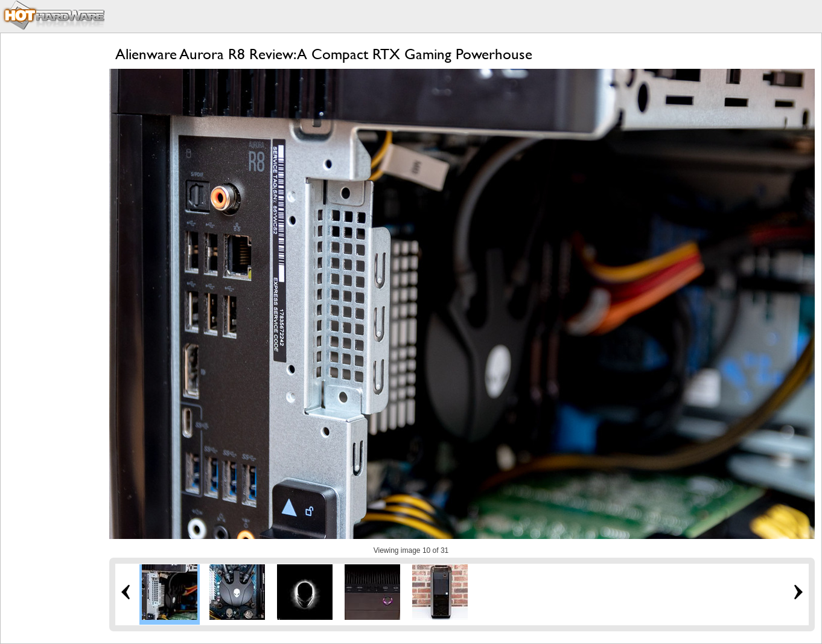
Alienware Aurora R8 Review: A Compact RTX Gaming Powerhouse (324, 54)
